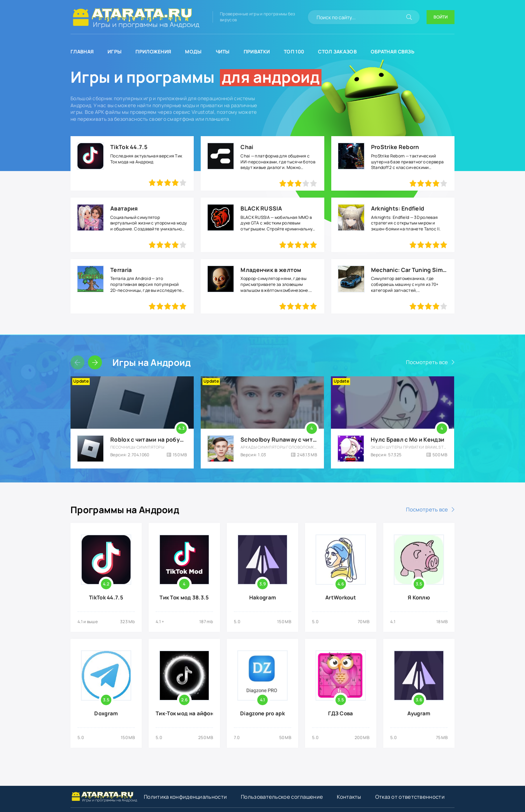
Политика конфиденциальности (185, 797)
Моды (193, 51)
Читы (223, 51)
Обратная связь (393, 51)
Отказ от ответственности (410, 797)
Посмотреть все (427, 362)
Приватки (257, 51)
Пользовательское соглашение (282, 797)
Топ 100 (294, 51)
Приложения (153, 51)
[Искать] (409, 17)
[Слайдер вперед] (95, 362)
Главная (82, 51)
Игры (114, 51)
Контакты (349, 797)
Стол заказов (337, 51)
